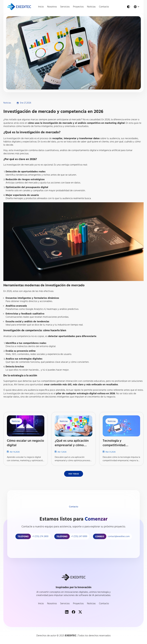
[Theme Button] (128, 7)
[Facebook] (73, 612)
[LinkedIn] (67, 612)
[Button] (74, 474)
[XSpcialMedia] (80, 612)
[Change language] (137, 7)
